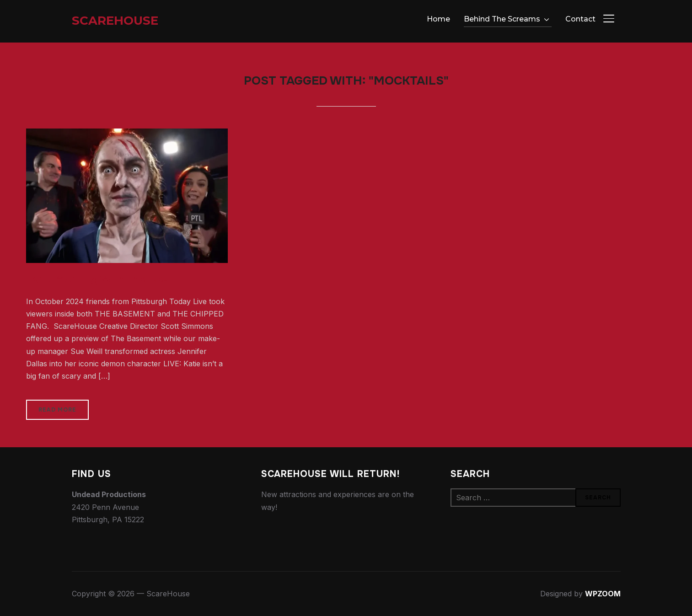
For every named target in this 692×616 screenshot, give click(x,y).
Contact (580, 19)
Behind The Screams (502, 19)
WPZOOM (603, 594)
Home (438, 19)
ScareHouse (115, 21)
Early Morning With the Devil (100, 279)
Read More (57, 410)
